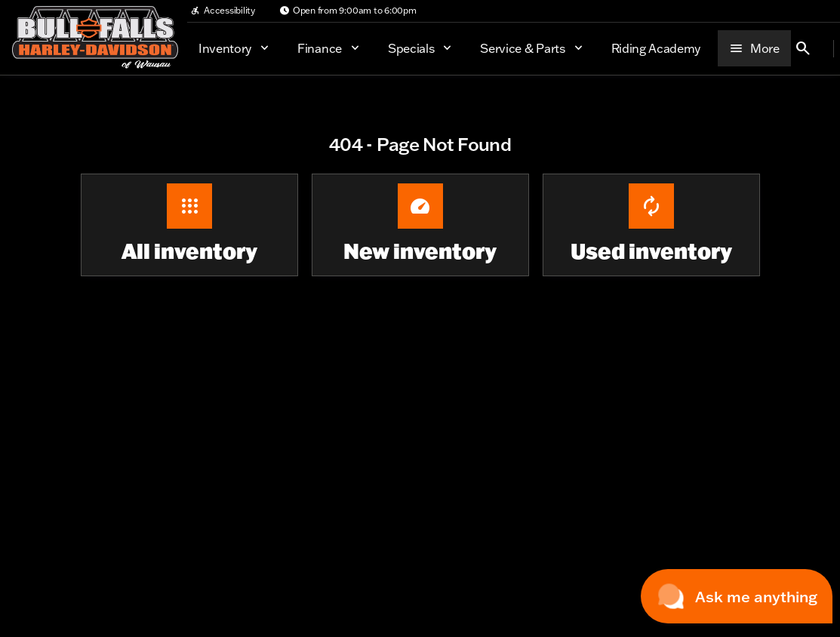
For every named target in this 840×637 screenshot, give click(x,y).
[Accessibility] (223, 11)
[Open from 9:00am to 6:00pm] (348, 11)
